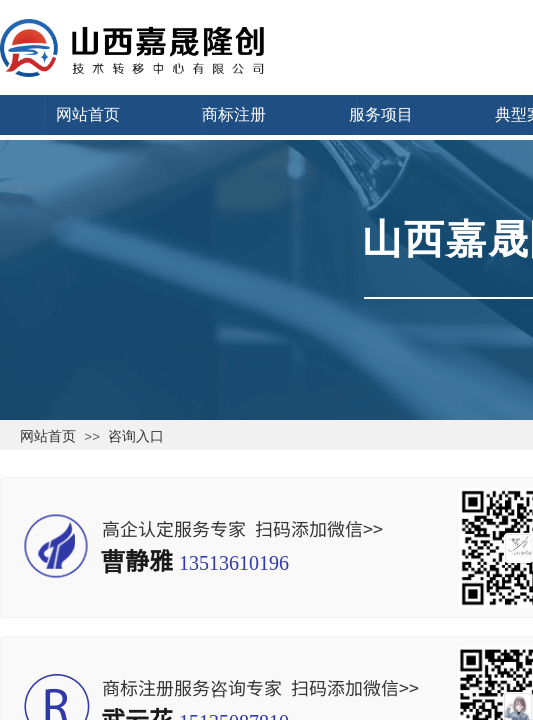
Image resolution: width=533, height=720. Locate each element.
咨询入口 (136, 436)
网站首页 (48, 436)
